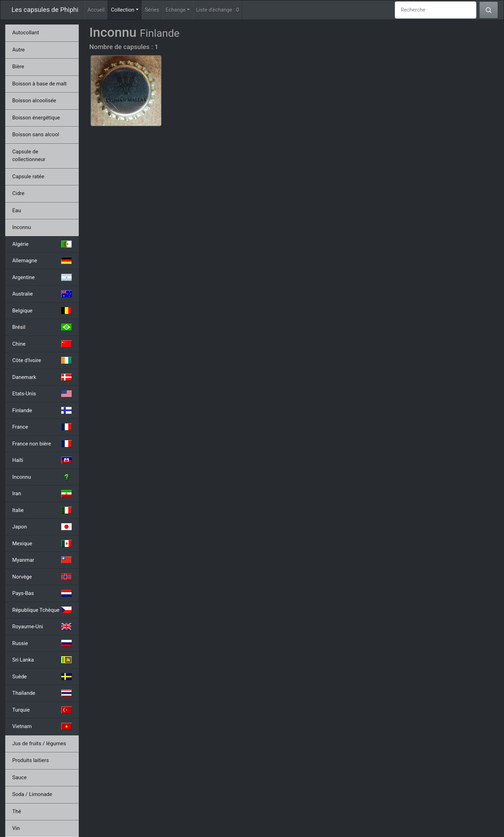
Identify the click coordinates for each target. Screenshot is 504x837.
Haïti (42, 460)
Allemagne (42, 261)
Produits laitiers (31, 760)
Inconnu (22, 227)
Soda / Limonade (32, 794)
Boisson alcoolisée (34, 101)
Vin (16, 828)
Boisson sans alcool (36, 134)
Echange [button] (176, 10)
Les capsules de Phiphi (45, 10)
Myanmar (42, 560)
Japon (42, 527)
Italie (42, 510)
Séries (152, 10)
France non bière (42, 444)
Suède (42, 677)
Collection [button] (126, 9)
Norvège (42, 577)
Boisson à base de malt (39, 84)
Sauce (19, 777)
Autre (19, 50)
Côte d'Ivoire (42, 360)
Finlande (42, 410)
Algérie (42, 244)
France (42, 427)
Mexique (42, 544)
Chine (42, 344)
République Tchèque (42, 610)
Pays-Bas (42, 593)
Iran (42, 493)
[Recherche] (436, 10)
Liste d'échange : (218, 10)
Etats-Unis (42, 394)
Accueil (96, 10)
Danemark (42, 377)
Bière (18, 67)
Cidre (18, 193)
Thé (17, 811)
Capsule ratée (28, 177)
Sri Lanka (42, 660)
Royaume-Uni (42, 627)
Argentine (42, 277)
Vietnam (42, 726)
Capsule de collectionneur (29, 156)
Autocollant (26, 33)
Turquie (42, 710)
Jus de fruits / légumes (39, 743)
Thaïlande (42, 693)
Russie (42, 643)
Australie (42, 294)
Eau (17, 210)
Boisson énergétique (36, 118)
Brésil (42, 327)
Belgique (42, 311)
